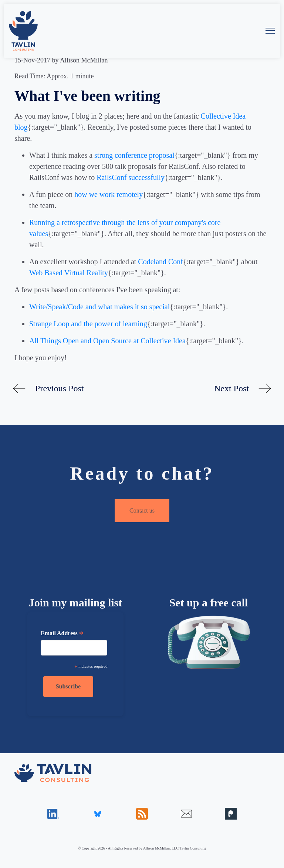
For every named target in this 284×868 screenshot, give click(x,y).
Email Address (62, 634)
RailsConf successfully (131, 177)
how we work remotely (109, 194)
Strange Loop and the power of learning (88, 324)
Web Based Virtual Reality (69, 273)
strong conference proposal (134, 155)
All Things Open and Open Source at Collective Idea (107, 341)
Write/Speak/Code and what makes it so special (99, 307)
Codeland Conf (160, 262)
